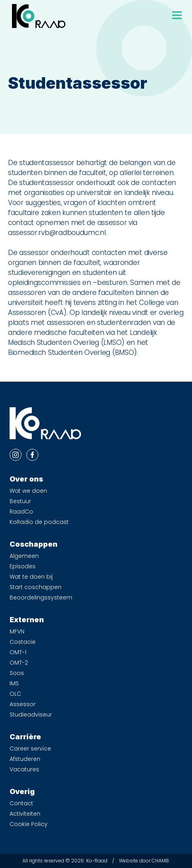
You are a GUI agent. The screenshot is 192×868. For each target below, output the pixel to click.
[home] (37, 16)
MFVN (17, 631)
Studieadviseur (31, 715)
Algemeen (24, 556)
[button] (177, 15)
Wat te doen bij (31, 577)
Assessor (23, 704)
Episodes (23, 566)
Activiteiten (25, 814)
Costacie (23, 642)
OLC (15, 694)
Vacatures (24, 769)
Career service (30, 749)
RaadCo (21, 512)
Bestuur (20, 501)
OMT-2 (19, 663)
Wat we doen (28, 491)
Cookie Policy (29, 824)
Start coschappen (36, 587)
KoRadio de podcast (39, 522)
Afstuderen (25, 759)
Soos (17, 673)
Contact (21, 803)
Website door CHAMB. (144, 861)
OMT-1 (18, 652)
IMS (14, 683)
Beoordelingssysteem (41, 597)
